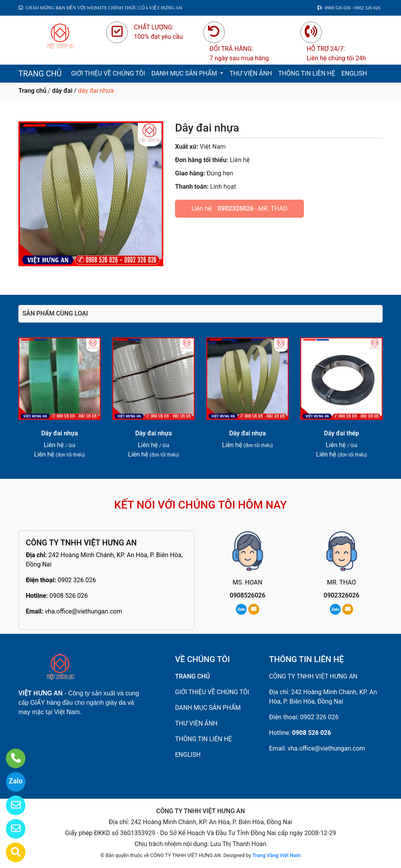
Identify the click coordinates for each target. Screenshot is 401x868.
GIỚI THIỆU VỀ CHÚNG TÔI (108, 73)
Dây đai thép (341, 433)
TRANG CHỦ (40, 74)
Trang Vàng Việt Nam (276, 855)
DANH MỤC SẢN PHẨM (185, 73)
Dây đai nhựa (60, 433)
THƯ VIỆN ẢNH (251, 73)
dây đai (62, 91)
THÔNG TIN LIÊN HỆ (307, 73)
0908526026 (248, 595)
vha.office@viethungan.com (83, 611)
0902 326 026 (77, 580)
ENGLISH (354, 73)
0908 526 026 (69, 596)
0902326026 (236, 208)
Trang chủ (32, 91)
